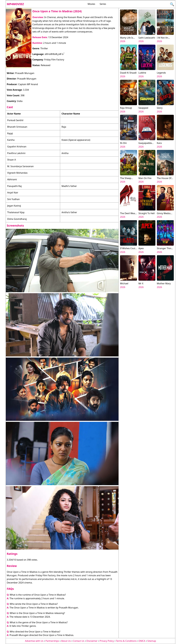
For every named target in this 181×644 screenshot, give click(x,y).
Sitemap (152, 641)
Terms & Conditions (126, 641)
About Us (66, 641)
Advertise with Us (34, 641)
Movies (91, 4)
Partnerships (52, 641)
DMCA (142, 641)
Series (103, 4)
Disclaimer (92, 641)
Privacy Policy (107, 641)
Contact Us (79, 641)
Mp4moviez (15, 4)
